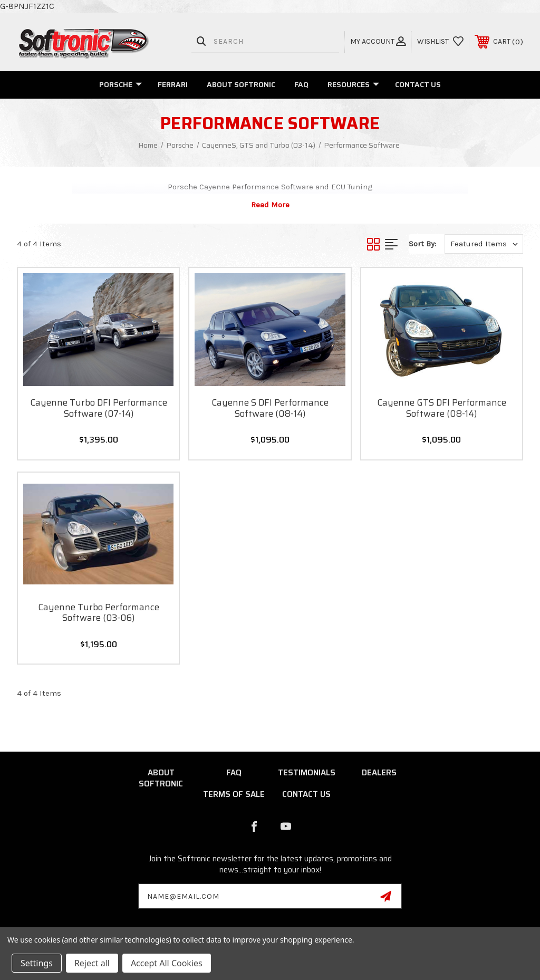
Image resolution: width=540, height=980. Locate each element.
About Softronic (241, 84)
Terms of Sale (234, 794)
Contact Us (418, 84)
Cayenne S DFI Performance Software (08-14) (270, 408)
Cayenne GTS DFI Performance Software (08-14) (442, 408)
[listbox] (484, 244)
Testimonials (307, 773)
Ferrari (173, 84)
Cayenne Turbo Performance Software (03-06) (99, 613)
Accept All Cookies (167, 963)
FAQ (301, 84)
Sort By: (422, 244)
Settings (37, 963)
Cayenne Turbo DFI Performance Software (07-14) (99, 408)
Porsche (120, 84)
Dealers (379, 773)
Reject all (92, 963)
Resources (353, 84)
